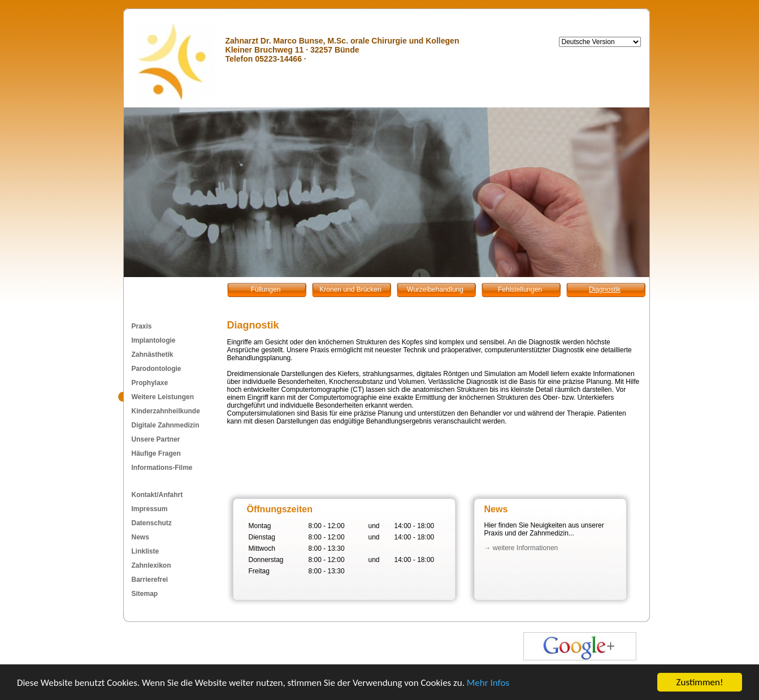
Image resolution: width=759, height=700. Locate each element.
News (140, 537)
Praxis (142, 326)
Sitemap (145, 594)
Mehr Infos (488, 683)
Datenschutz (152, 523)
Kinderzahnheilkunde (166, 411)
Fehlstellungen (520, 289)
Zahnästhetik (153, 355)
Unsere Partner (156, 439)
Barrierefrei (150, 580)
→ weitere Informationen (521, 548)
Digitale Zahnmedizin (166, 425)
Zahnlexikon (151, 565)
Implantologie (154, 340)
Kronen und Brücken (350, 289)
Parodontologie (157, 369)
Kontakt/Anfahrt (157, 495)
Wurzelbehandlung (435, 289)
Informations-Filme (162, 468)
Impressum (150, 509)
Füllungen (266, 289)
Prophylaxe (150, 383)
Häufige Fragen (156, 453)
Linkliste (146, 551)
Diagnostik (605, 289)
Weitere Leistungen (163, 397)
